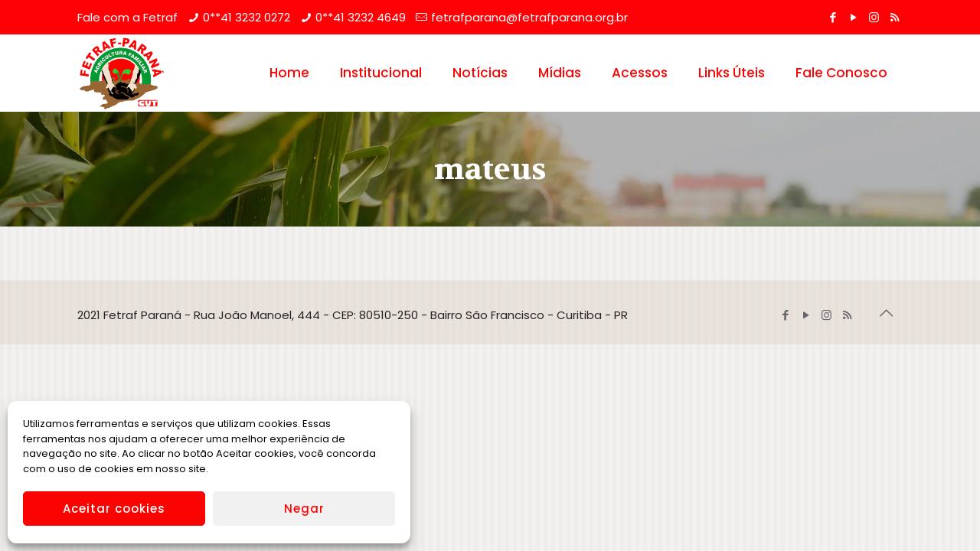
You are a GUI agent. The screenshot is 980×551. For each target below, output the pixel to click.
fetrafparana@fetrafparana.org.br (529, 17)
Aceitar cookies (114, 509)
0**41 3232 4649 (361, 17)
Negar (304, 509)
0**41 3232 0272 (247, 17)
